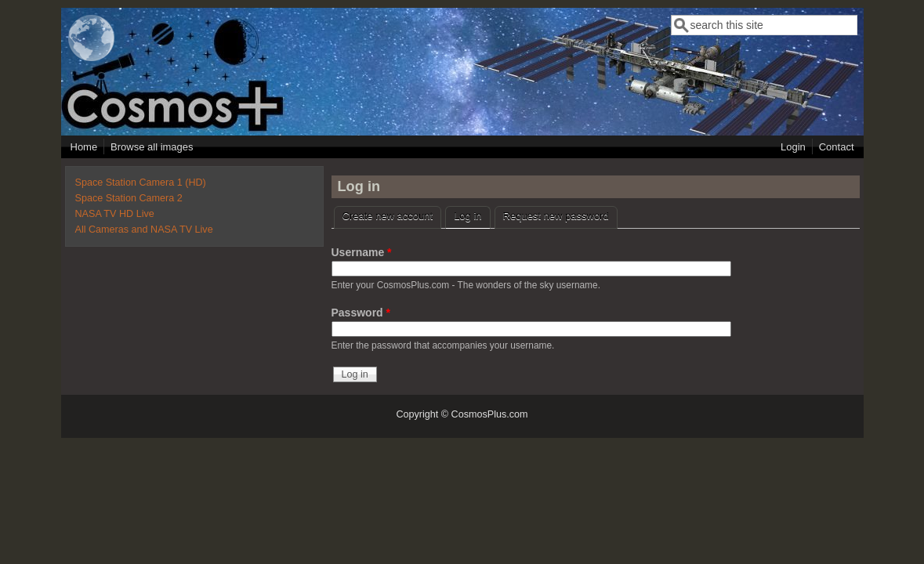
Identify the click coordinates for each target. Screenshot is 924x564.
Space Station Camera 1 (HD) (141, 183)
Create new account (388, 216)
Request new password (556, 216)
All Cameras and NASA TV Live (144, 230)
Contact (837, 147)
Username (362, 252)
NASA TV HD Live (115, 214)
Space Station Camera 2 (129, 198)
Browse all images (152, 147)
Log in (472, 214)
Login (793, 147)
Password (361, 313)
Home (84, 147)
